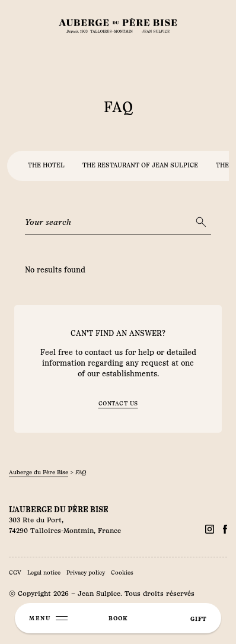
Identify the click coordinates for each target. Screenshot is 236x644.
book (118, 618)
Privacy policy (86, 572)
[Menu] (48, 618)
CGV (15, 572)
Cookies (122, 572)
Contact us (118, 403)
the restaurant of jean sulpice (140, 165)
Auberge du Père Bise (39, 472)
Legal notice (44, 572)
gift (199, 619)
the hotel (46, 165)
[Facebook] (210, 529)
